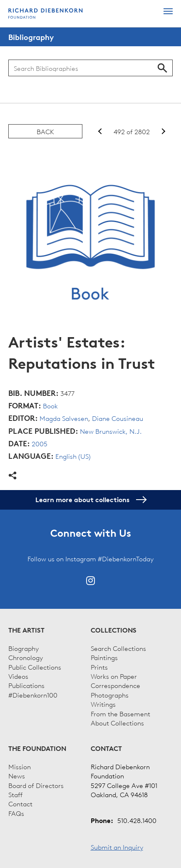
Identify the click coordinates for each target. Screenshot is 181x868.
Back (45, 131)
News (17, 775)
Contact (20, 803)
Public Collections (35, 667)
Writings (103, 704)
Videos (18, 676)
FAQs (16, 813)
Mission (20, 766)
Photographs (110, 695)
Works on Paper (114, 676)
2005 (40, 443)
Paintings (104, 657)
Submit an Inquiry (117, 847)
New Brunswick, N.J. (111, 431)
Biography (24, 648)
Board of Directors (36, 785)
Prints (99, 667)
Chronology (26, 657)
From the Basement (120, 713)
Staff (15, 794)
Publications (26, 685)
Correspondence (115, 685)
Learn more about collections (90, 500)
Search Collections (118, 648)
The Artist (26, 630)
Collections (114, 630)
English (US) (73, 456)
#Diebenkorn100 (33, 695)
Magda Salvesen (64, 418)
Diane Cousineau (118, 418)
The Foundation (37, 748)
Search (162, 68)
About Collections (117, 723)
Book (50, 405)
